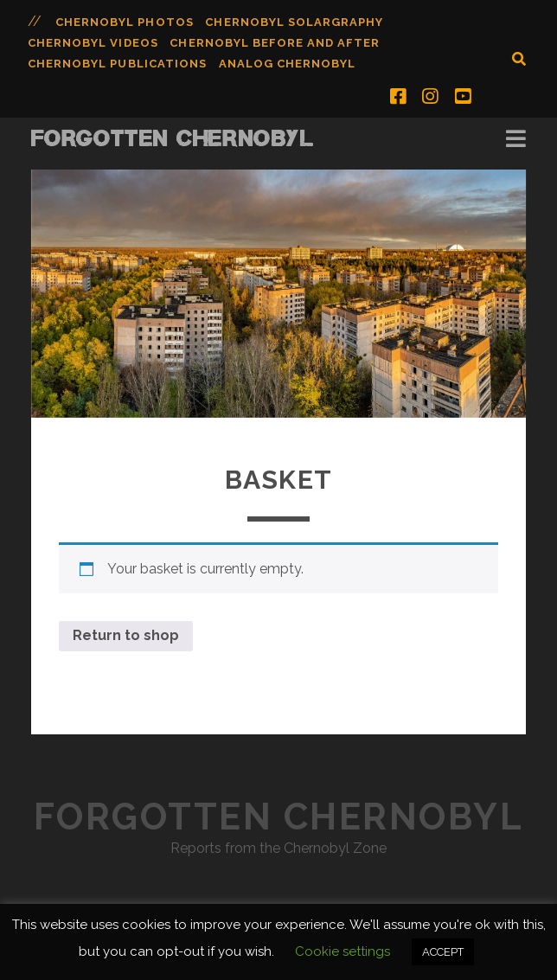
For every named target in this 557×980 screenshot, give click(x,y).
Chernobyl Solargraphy (294, 22)
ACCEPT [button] (443, 952)
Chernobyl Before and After (275, 43)
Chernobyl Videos (93, 43)
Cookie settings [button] (343, 951)
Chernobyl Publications (117, 64)
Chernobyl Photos (125, 22)
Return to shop (126, 635)
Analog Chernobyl (288, 64)
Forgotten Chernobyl (173, 138)
